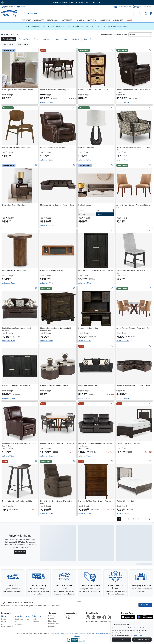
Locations (6, 613)
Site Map (77, 636)
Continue (145, 605)
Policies (82, 633)
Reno (17, 622)
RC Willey (5, 34)
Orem (3, 624)
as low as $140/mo (47, 225)
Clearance (118, 20)
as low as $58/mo (85, 514)
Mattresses (67, 20)
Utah (4, 616)
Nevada (18, 616)
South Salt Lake (7, 627)
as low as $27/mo (47, 283)
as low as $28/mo (123, 341)
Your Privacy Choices (142, 640)
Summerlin (19, 624)
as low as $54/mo (47, 514)
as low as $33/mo (85, 456)
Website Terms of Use (72, 633)
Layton (4, 622)
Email (79, 602)
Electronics (53, 20)
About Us (52, 626)
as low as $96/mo (123, 398)
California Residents (102, 633)
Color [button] (58, 39)
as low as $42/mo (123, 102)
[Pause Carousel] (2, 2)
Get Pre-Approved (123, 7)
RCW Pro (52, 616)
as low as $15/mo (47, 102)
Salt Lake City (8, 7)
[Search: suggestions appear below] (78, 13)
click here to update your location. (116, 26)
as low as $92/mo (47, 456)
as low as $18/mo (47, 160)
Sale (129, 20)
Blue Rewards (53, 624)
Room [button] (66, 39)
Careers (51, 618)
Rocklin (34, 619)
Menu (148, 7)
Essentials (105, 20)
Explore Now (20, 552)
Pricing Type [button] (89, 39)
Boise (27, 619)
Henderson (19, 619)
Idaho (27, 616)
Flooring (80, 20)
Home (52, 633)
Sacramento (36, 622)
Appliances (39, 20)
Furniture (26, 20)
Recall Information (60, 633)
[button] (9, 39)
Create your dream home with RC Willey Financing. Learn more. (77, 2)
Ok (122, 640)
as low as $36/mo (123, 160)
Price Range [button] (47, 39)
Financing (52, 621)
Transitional (14, 34)
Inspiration (92, 20)
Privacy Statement (90, 633)
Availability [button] (76, 39)
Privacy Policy (138, 635)
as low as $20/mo (9, 341)
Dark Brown (8, 44)
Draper (4, 619)
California (36, 616)
